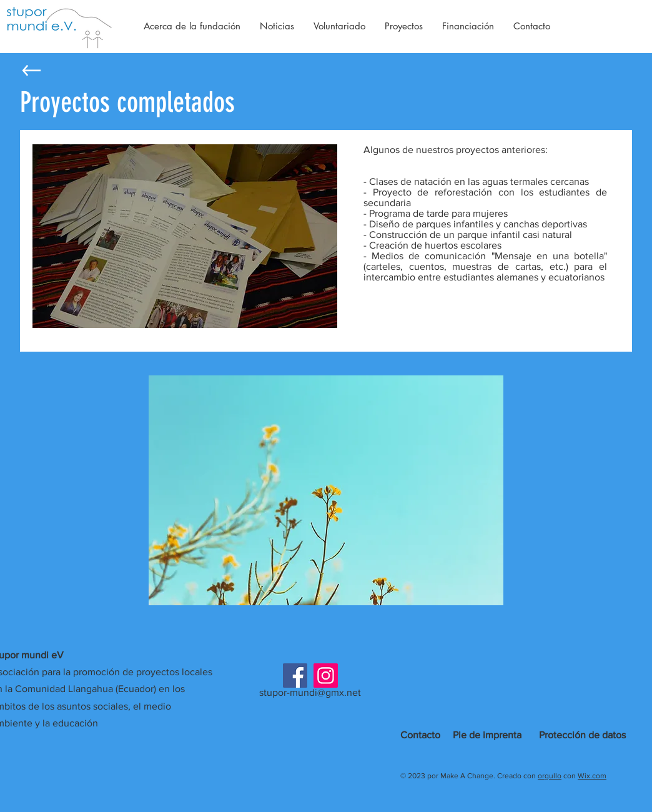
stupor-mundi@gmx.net (310, 692)
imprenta (502, 735)
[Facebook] (295, 676)
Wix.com (592, 776)
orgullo (550, 776)
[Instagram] (326, 676)
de (475, 735)
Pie (460, 735)
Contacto (420, 735)
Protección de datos (582, 735)
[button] (326, 490)
